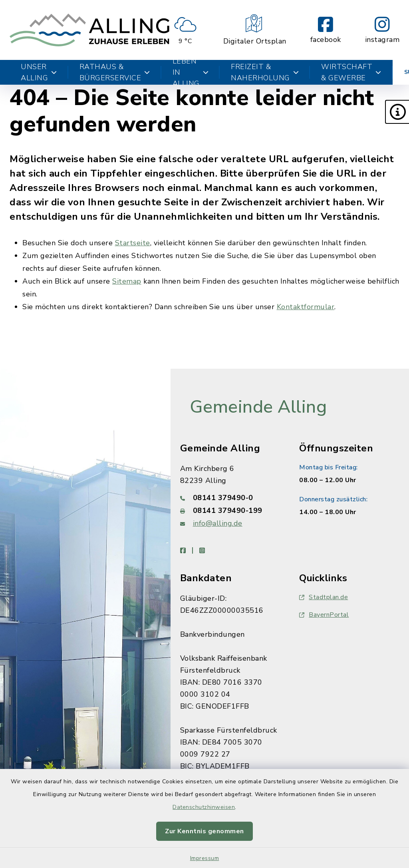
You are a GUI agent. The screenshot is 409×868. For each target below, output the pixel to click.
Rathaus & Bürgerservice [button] (115, 72)
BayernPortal (324, 615)
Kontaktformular (306, 307)
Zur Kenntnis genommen (204, 831)
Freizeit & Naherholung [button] (265, 72)
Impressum (205, 858)
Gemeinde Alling (258, 407)
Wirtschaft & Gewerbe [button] (351, 72)
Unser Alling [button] (39, 72)
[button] (397, 112)
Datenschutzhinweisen (204, 807)
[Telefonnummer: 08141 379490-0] (230, 498)
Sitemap (127, 281)
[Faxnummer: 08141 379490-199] (230, 510)
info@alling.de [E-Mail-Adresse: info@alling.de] (218, 523)
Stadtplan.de (324, 597)
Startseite (133, 243)
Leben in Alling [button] (191, 72)
